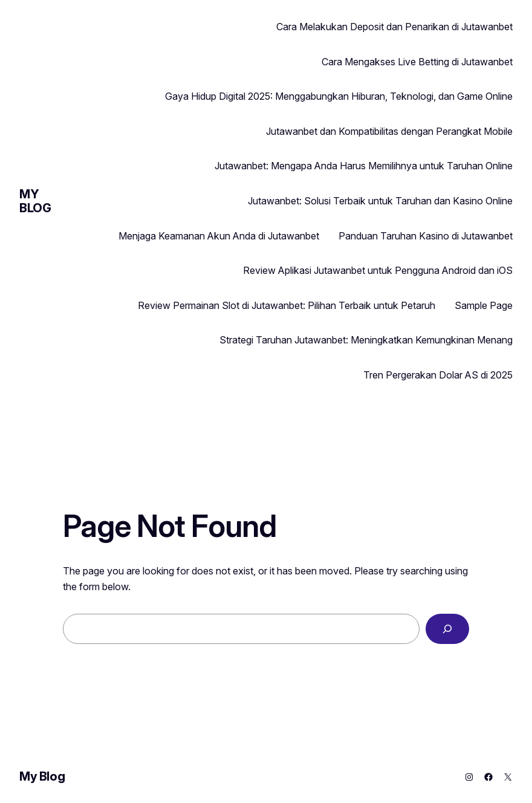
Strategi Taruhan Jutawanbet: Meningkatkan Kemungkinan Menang (366, 340)
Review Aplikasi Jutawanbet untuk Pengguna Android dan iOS (378, 270)
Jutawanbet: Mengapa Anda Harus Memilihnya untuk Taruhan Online (364, 166)
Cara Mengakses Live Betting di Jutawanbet (417, 62)
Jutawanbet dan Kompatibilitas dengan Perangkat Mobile (389, 131)
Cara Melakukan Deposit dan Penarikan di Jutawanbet (394, 27)
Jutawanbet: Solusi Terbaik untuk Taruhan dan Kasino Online (380, 201)
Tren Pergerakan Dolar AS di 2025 (438, 375)
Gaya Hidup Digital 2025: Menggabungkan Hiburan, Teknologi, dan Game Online (339, 96)
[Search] (447, 629)
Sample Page (484, 305)
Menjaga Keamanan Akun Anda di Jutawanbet (219, 236)
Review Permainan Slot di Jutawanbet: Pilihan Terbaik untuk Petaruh (287, 305)
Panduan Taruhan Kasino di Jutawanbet (426, 236)
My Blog (35, 201)
